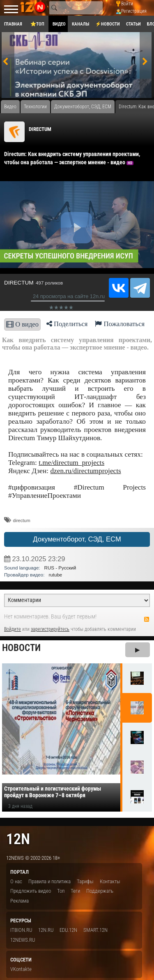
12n (18, 839)
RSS (147, 619)
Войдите (13, 629)
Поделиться (67, 324)
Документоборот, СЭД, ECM (77, 539)
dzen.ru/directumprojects (85, 471)
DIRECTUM (40, 129)
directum (21, 520)
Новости (21, 648)
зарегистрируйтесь (50, 629)
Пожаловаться (120, 324)
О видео (22, 324)
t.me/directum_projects (71, 463)
